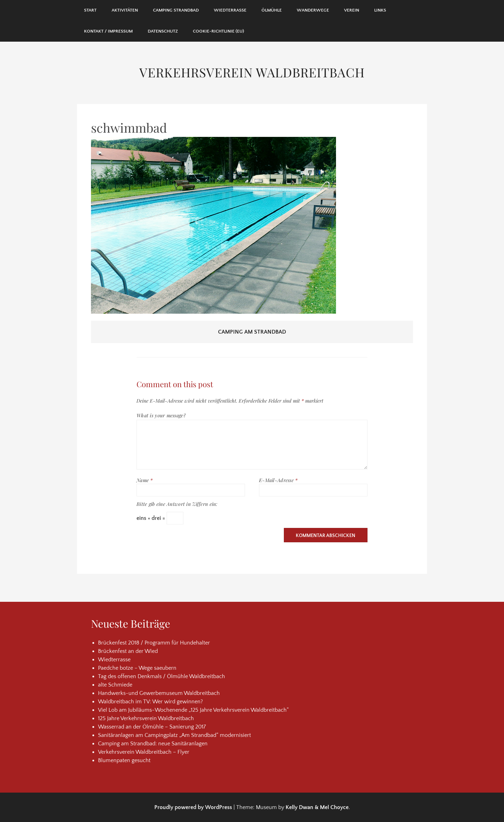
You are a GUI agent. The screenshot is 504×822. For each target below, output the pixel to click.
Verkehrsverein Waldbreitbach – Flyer (144, 752)
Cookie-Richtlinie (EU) (218, 31)
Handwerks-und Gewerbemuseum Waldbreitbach (159, 693)
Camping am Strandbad (252, 332)
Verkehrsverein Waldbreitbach (252, 72)
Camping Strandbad (176, 10)
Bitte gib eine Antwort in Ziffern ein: (177, 504)
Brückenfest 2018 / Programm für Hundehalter (154, 643)
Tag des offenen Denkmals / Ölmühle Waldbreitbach (162, 676)
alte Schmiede (115, 685)
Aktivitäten (125, 10)
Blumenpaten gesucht (124, 760)
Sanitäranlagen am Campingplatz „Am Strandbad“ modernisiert (174, 735)
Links (380, 10)
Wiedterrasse (230, 10)
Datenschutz (163, 31)
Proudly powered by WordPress (193, 807)
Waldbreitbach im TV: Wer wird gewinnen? (150, 702)
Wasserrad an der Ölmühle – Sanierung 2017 (152, 727)
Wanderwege (313, 10)
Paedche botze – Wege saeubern (137, 668)
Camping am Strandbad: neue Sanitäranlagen (153, 744)
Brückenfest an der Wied (128, 651)
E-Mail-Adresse (278, 480)
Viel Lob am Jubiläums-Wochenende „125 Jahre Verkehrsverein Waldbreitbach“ (193, 710)
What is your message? (161, 415)
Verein (352, 10)
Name (145, 480)
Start (90, 10)
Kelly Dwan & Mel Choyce (317, 807)
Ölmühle (272, 10)
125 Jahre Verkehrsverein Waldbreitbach (146, 718)
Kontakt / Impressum (108, 31)
